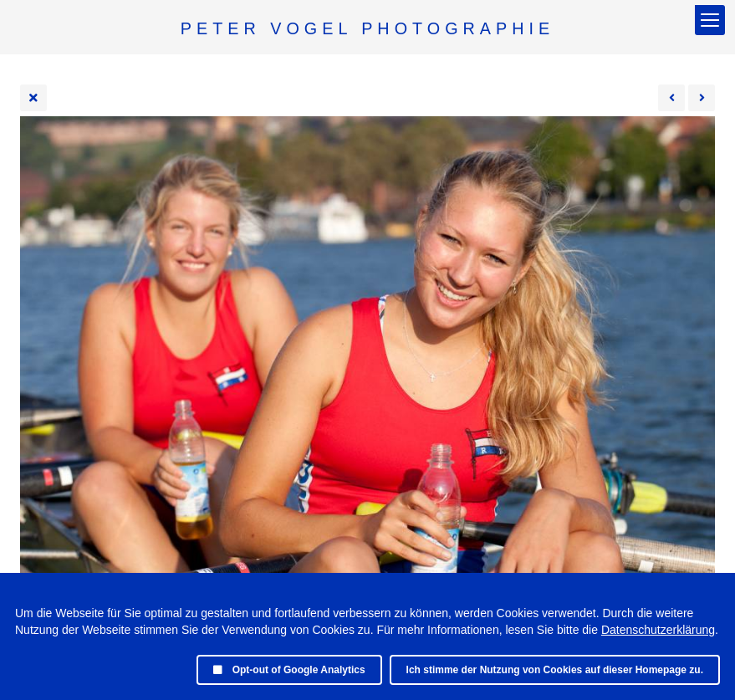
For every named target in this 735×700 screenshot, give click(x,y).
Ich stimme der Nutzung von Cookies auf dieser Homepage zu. (555, 670)
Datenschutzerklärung (658, 630)
